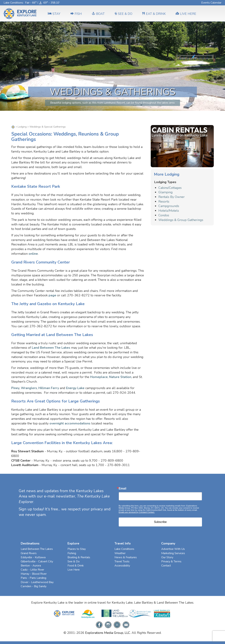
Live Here (74, 570)
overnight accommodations (70, 423)
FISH (76, 14)
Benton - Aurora (31, 566)
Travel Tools (122, 561)
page (52, 295)
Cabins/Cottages (170, 188)
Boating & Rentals (79, 557)
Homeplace (99, 377)
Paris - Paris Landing (33, 578)
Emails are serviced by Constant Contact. (137, 512)
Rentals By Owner (172, 197)
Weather (120, 553)
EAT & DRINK (154, 14)
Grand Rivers (29, 553)
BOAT (98, 14)
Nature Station (120, 377)
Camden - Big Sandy (34, 586)
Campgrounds (169, 206)
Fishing (72, 553)
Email (123, 489)
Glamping (166, 192)
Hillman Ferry (49, 388)
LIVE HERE (186, 14)
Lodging (22, 127)
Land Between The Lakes (51, 348)
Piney (15, 388)
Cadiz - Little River (32, 570)
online (33, 254)
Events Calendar (211, 3)
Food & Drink (76, 566)
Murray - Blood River (34, 574)
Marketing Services (173, 553)
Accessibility (122, 566)
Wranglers (29, 388)
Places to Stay (77, 549)
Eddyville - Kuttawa (33, 557)
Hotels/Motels (169, 211)
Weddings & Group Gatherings (181, 220)
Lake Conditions (13, 3)
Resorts (164, 202)
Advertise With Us (173, 549)
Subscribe (160, 522)
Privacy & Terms (171, 561)
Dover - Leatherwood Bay (37, 582)
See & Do (74, 561)
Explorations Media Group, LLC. (108, 633)
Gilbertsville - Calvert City (37, 561)
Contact (166, 566)
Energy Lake (75, 388)
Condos (164, 215)
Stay (54, 14)
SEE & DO (123, 14)
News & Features (126, 557)
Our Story (167, 557)
